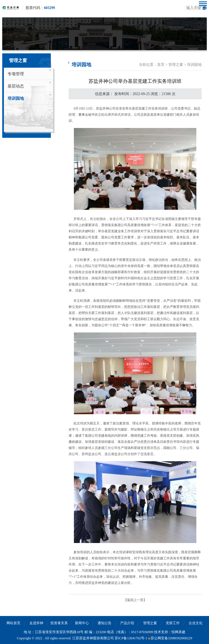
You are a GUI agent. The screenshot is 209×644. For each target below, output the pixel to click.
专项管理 (16, 74)
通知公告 (104, 623)
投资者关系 (59, 623)
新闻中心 (82, 623)
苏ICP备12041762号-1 (131, 638)
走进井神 (36, 623)
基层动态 (16, 86)
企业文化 (196, 623)
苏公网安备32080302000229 (171, 638)
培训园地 (16, 98)
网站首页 (13, 623)
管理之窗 (150, 623)
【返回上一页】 (135, 600)
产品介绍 (127, 623)
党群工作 (173, 623)
